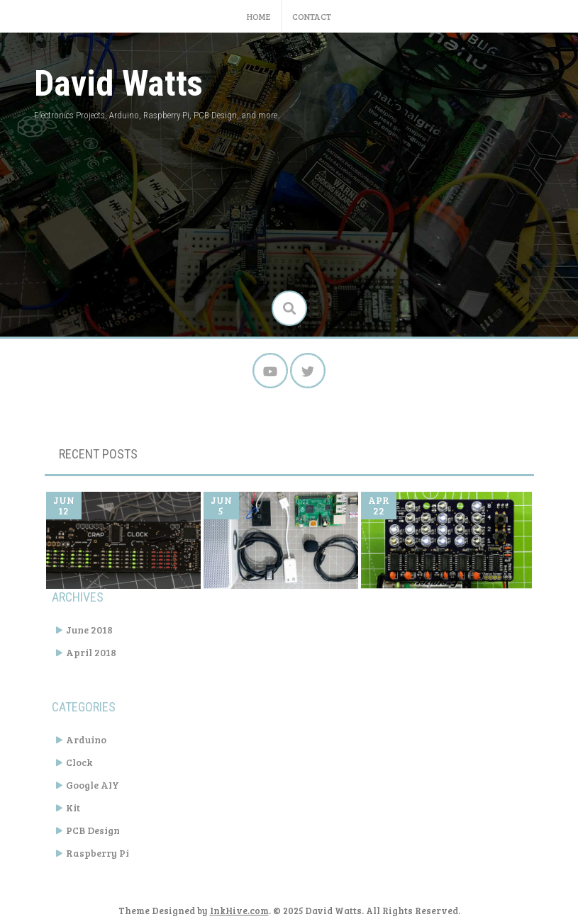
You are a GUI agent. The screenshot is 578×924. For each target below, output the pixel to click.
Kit (73, 807)
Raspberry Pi (98, 853)
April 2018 (91, 652)
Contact (312, 16)
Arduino (86, 739)
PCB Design (93, 830)
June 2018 (89, 630)
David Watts (118, 84)
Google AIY (93, 785)
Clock (79, 762)
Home (259, 16)
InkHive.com (239, 911)
